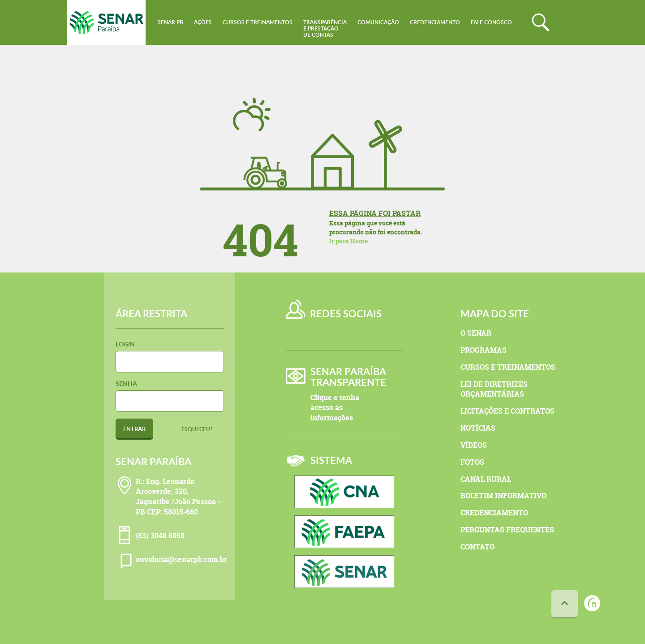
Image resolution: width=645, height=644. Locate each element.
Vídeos (474, 445)
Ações (203, 22)
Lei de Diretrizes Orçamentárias (494, 389)
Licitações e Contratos (507, 411)
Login (125, 344)
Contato (477, 547)
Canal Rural (486, 479)
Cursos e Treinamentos (258, 22)
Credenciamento (435, 22)
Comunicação (378, 22)
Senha (126, 383)
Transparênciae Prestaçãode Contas (325, 28)
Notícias (478, 428)
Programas (484, 350)
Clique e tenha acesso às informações (335, 408)
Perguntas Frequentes (507, 530)
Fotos (472, 462)
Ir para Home (348, 241)
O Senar (476, 333)
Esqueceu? (197, 429)
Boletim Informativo (503, 496)
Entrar (134, 429)
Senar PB (170, 22)
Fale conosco (491, 22)
